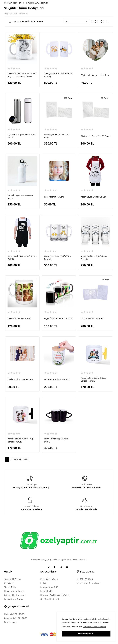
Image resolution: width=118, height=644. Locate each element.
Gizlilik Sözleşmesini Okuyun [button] (94, 627)
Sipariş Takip (10, 587)
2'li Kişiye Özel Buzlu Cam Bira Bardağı (58, 75)
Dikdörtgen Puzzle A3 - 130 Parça (57, 136)
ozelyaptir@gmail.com (88, 583)
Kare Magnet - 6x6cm (54, 197)
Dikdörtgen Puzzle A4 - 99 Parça (95, 136)
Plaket (43, 583)
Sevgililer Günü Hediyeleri (37, 3)
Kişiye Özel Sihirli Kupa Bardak (58, 318)
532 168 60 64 (85, 579)
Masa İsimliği (46, 591)
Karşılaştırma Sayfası (14, 599)
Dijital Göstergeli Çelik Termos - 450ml (22, 136)
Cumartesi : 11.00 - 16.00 (16, 618)
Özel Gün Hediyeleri (13, 3)
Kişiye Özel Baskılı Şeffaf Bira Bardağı (57, 258)
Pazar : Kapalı (10, 622)
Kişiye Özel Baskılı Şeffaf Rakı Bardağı (94, 258)
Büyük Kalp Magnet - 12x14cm (95, 75)
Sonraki (18, 459)
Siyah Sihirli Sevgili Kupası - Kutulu (57, 440)
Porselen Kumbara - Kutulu (57, 379)
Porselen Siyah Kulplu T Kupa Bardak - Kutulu (21, 440)
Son (26, 459)
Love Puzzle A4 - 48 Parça (92, 318)
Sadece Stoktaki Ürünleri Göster (28, 21)
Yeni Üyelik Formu (13, 579)
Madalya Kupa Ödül (49, 587)
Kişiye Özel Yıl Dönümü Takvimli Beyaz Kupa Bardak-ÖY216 (22, 75)
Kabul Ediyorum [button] (86, 634)
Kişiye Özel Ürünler (49, 579)
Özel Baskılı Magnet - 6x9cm (21, 379)
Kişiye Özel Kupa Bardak (19, 318)
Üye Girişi (9, 583)
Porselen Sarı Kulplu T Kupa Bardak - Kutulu (93, 379)
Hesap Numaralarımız (14, 591)
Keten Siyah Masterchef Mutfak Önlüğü (22, 258)
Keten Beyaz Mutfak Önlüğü (94, 197)
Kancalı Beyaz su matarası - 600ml (20, 197)
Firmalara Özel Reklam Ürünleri (55, 595)
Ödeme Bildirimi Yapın (15, 595)
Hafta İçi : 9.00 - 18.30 (14, 614)
